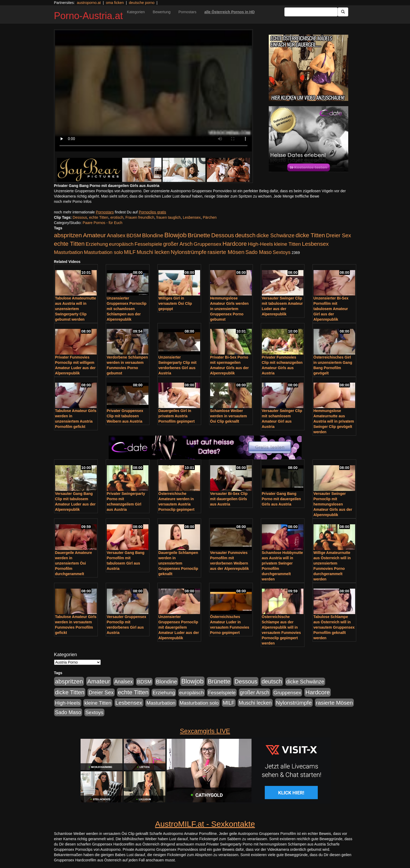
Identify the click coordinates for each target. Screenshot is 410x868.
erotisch (117, 217)
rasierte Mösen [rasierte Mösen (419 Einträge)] (226, 252)
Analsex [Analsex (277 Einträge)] (116, 235)
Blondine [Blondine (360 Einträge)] (153, 235)
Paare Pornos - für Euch (103, 223)
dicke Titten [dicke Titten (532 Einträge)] (310, 235)
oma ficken (115, 3)
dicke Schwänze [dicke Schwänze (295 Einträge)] (276, 235)
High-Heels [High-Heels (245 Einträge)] (260, 244)
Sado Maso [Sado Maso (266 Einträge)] (259, 252)
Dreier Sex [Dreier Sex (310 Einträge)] (338, 235)
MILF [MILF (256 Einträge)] (130, 252)
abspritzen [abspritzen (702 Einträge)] (68, 235)
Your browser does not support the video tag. (153, 91)
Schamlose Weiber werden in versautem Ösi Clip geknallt (229, 416)
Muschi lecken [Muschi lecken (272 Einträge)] (153, 252)
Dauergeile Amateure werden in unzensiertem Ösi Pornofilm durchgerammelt (74, 563)
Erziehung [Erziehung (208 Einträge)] (97, 244)
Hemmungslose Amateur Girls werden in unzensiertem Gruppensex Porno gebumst (230, 309)
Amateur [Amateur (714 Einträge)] (94, 235)
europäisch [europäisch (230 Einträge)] (121, 244)
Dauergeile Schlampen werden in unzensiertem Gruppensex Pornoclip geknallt (178, 563)
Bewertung (162, 12)
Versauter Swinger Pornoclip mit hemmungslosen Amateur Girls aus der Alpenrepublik (333, 504)
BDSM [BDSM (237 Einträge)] (134, 236)
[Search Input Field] (311, 12)
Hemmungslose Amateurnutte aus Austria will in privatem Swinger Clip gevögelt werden (334, 421)
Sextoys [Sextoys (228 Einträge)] (282, 252)
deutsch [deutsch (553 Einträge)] (245, 235)
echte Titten (99, 217)
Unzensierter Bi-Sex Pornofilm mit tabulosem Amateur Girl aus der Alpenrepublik (331, 309)
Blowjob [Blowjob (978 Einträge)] (175, 235)
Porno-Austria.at (89, 16)
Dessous (80, 217)
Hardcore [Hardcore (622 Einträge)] (235, 244)
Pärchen (210, 217)
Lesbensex (192, 217)
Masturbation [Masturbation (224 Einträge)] (69, 252)
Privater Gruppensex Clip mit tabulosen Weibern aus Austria (125, 416)
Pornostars (187, 12)
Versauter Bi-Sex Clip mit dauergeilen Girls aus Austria (229, 499)
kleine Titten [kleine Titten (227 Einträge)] (287, 244)
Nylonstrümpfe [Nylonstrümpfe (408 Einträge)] (189, 252)
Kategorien (136, 12)
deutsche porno (142, 3)
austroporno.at (89, 3)
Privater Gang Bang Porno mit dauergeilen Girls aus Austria (281, 499)
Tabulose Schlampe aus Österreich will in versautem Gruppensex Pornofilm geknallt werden (334, 627)
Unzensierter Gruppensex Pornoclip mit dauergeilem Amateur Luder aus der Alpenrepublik (179, 627)
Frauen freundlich (140, 217)
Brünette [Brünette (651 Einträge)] (199, 235)
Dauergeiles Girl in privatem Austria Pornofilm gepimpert (177, 416)
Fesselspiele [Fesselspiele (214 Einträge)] (148, 244)
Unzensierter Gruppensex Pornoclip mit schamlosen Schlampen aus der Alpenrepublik (127, 309)
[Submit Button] (343, 12)
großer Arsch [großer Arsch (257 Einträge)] (178, 244)
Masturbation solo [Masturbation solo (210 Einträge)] (103, 252)
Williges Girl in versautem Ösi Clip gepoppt (175, 303)
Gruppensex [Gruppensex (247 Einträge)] (208, 244)
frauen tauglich (169, 217)
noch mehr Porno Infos (73, 202)
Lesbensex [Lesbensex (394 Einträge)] (315, 244)
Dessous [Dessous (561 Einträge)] (223, 235)
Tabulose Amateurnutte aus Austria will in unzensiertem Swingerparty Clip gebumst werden (76, 309)
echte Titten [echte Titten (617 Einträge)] (69, 244)
